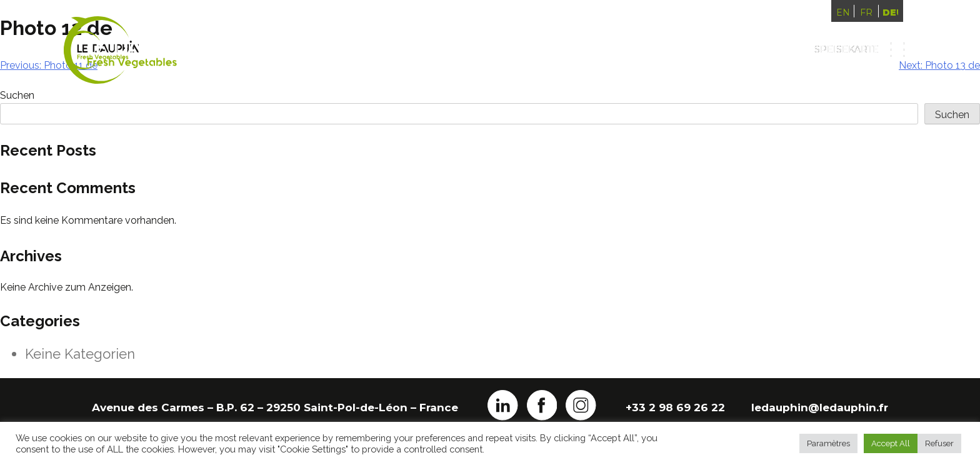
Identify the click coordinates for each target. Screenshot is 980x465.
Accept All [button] (891, 443)
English (843, 12)
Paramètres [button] (828, 443)
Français (866, 12)
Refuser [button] (939, 443)
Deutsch (890, 12)
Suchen (952, 115)
